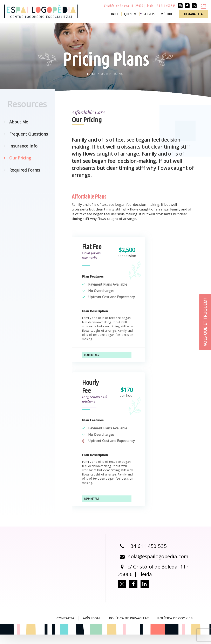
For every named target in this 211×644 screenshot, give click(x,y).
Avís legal (92, 628)
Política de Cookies (175, 628)
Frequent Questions (29, 142)
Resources (27, 112)
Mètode (167, 14)
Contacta (65, 628)
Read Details (92, 359)
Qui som (130, 14)
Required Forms (25, 178)
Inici (115, 14)
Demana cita (193, 14)
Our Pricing (20, 166)
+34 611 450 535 (166, 6)
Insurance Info (23, 154)
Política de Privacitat (129, 628)
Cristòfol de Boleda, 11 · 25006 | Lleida (129, 6)
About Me (19, 130)
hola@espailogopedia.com (153, 566)
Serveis (149, 14)
